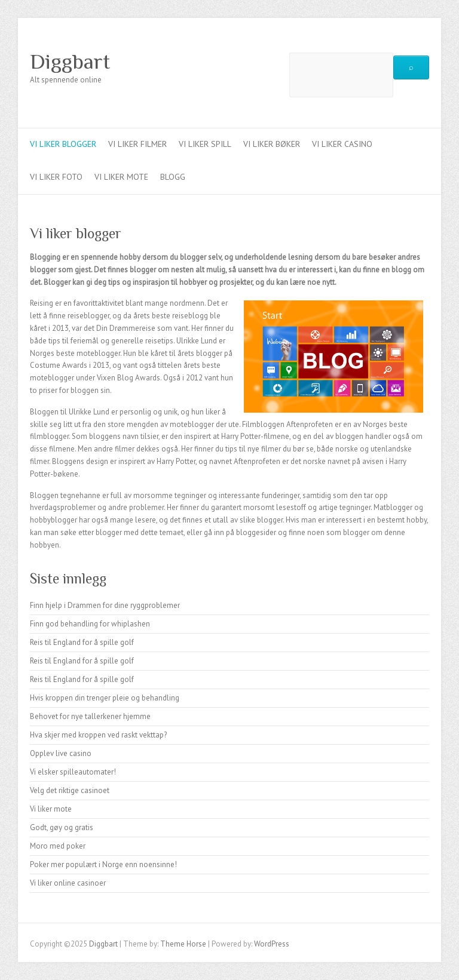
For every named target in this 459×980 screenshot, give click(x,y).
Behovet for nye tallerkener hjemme (90, 716)
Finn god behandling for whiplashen (90, 624)
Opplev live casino (61, 753)
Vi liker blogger (63, 144)
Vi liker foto (56, 177)
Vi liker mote (121, 177)
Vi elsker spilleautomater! (73, 772)
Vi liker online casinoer (68, 883)
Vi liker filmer (137, 144)
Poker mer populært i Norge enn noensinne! (103, 864)
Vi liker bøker (272, 144)
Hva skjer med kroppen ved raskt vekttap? (98, 735)
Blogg (173, 177)
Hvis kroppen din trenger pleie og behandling (105, 698)
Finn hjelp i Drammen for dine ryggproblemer (105, 605)
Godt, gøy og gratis (62, 827)
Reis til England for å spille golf (82, 642)
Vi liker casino (342, 144)
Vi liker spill (205, 144)
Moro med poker (58, 846)
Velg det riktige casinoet (70, 790)
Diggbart (70, 62)
